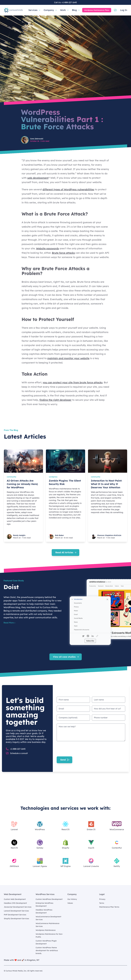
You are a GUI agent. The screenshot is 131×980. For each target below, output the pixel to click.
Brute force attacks (63, 253)
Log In (124, 10)
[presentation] (75, 749)
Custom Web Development (15, 899)
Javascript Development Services (18, 907)
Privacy (102, 899)
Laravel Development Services (16, 911)
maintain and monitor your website (68, 358)
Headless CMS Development (15, 903)
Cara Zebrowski (37, 139)
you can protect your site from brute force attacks (73, 382)
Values (70, 903)
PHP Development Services (15, 915)
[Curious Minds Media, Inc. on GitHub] (126, 971)
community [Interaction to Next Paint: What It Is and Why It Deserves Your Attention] (96, 477)
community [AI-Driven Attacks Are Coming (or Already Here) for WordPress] (12, 477)
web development (38, 178)
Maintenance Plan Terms (109, 907)
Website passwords (48, 248)
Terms (102, 903)
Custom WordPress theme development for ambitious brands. (47, 950)
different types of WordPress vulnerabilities (68, 189)
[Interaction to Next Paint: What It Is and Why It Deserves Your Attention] (108, 461)
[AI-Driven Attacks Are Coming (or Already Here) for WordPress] (23, 461)
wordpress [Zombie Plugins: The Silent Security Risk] (53, 477)
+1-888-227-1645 (69, 2)
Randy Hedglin (19, 535)
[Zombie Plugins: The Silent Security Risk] (65, 461)
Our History (72, 899)
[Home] (13, 10)
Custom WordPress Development (49, 899)
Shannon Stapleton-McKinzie (109, 535)
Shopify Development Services (16, 919)
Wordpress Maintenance (46, 930)
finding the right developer (56, 400)
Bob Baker (59, 535)
